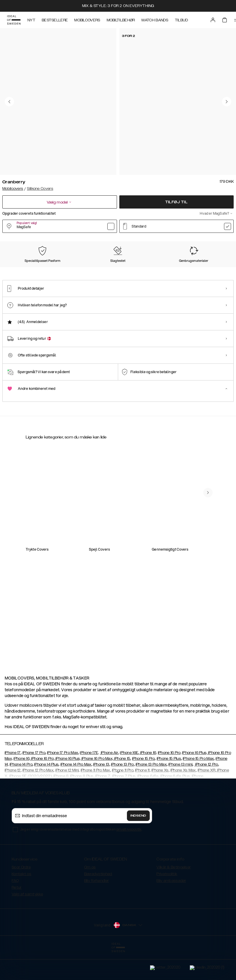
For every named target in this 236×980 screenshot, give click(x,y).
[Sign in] (213, 20)
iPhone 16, (148, 782)
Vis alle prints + (220, 241)
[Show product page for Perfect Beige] (81, 271)
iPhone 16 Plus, (195, 782)
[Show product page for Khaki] (144, 271)
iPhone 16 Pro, (170, 782)
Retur (17, 917)
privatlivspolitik (129, 859)
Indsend (138, 845)
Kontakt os (21, 903)
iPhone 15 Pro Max (198, 788)
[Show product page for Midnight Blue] (112, 271)
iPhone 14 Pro (21, 794)
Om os (90, 897)
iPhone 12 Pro (206, 794)
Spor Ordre (21, 897)
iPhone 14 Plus (46, 794)
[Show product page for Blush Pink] (208, 271)
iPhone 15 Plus (169, 788)
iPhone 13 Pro (123, 794)
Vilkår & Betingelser (174, 897)
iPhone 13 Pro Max (151, 794)
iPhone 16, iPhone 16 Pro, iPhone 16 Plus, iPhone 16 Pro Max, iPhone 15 (72, 788)
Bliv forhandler (97, 910)
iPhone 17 (13, 782)
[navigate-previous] (208, 626)
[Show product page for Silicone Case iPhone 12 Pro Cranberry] (49, 524)
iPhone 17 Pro (34, 782)
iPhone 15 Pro (144, 788)
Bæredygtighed (98, 903)
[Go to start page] (14, 20)
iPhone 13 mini (180, 794)
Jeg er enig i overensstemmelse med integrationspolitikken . (81, 859)
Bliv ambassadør (171, 910)
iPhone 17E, (89, 782)
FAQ (15, 910)
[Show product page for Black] (49, 271)
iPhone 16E (129, 782)
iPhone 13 (101, 794)
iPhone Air (109, 782)
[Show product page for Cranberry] (17, 271)
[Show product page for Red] (176, 271)
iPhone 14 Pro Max (76, 794)
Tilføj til (176, 202)
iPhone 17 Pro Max (63, 782)
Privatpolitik (167, 903)
